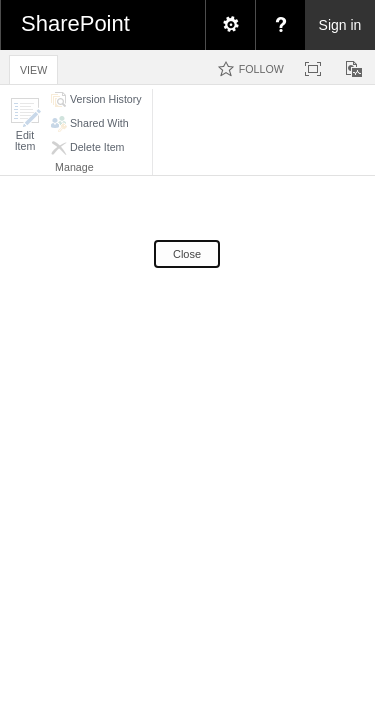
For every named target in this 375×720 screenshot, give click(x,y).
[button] (25, 124)
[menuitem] (230, 25)
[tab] (33, 66)
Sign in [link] (340, 25)
